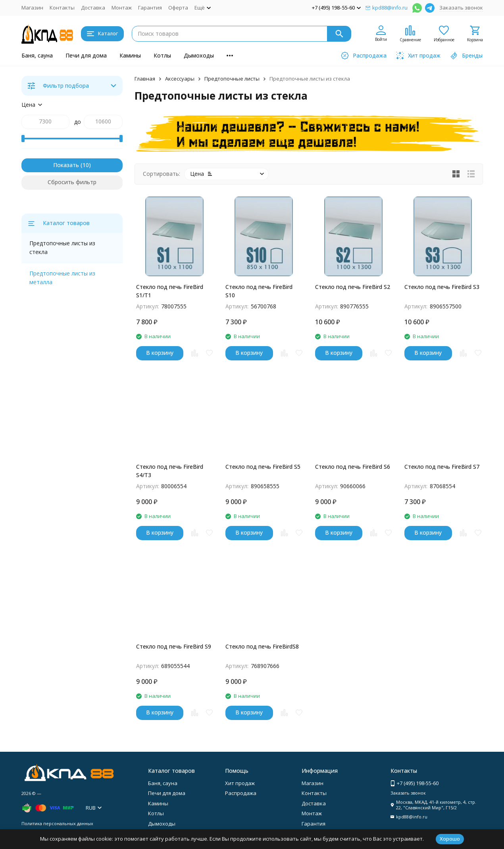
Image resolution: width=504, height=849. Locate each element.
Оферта (178, 8)
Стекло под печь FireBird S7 (442, 467)
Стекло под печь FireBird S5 (263, 467)
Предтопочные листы (232, 79)
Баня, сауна (37, 55)
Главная (145, 79)
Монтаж (122, 8)
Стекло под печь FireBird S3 (442, 287)
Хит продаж (240, 783)
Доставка (93, 8)
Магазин (32, 8)
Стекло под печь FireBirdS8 (262, 646)
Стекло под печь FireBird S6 (353, 467)
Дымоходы (199, 55)
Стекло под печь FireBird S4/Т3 (170, 471)
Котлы (162, 55)
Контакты (62, 8)
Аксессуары (180, 79)
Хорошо (450, 839)
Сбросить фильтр (72, 182)
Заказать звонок (461, 8)
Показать (66, 165)
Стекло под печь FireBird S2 (353, 287)
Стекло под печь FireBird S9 (174, 646)
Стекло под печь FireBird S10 (259, 291)
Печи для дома (86, 55)
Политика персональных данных (57, 823)
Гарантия (150, 8)
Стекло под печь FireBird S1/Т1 (170, 291)
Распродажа (241, 793)
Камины (130, 55)
